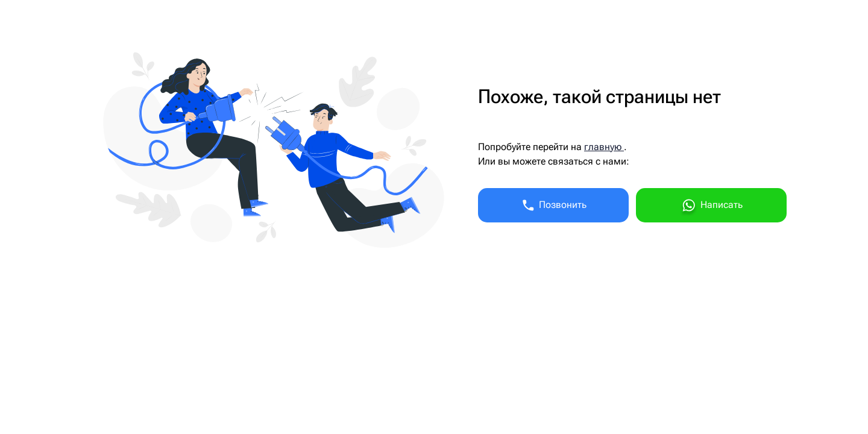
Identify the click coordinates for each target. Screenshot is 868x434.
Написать (711, 207)
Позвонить (554, 205)
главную (604, 147)
